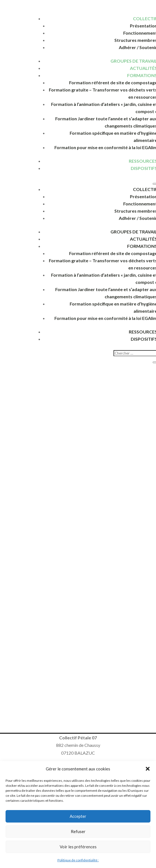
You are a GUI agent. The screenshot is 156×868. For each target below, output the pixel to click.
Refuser (78, 831)
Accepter (78, 816)
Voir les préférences (78, 847)
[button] (148, 769)
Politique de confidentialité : (78, 860)
